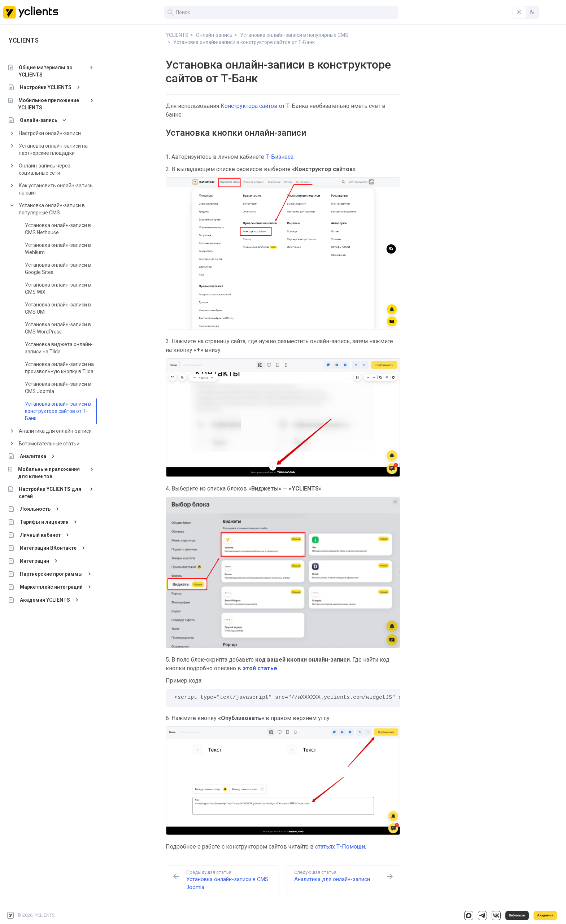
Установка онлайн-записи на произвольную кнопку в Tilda (59, 368)
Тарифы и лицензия (44, 522)
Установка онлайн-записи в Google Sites (58, 269)
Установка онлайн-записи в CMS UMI (58, 308)
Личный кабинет (40, 535)
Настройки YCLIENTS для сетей (50, 493)
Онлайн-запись (39, 120)
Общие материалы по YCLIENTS (46, 71)
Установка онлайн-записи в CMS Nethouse (58, 229)
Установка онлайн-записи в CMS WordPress (58, 328)
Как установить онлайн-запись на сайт (56, 189)
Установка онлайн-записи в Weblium (58, 249)
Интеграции (34, 561)
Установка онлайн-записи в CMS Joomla (58, 388)
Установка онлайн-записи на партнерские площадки (53, 149)
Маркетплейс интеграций (51, 587)
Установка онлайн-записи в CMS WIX (58, 288)
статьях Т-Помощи (340, 847)
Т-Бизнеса (280, 157)
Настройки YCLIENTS (46, 87)
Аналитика (33, 456)
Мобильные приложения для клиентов (49, 473)
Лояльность (35, 509)
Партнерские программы (51, 574)
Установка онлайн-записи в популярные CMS (52, 209)
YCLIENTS (24, 40)
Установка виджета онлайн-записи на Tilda (59, 348)
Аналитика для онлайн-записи (55, 431)
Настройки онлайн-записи (50, 133)
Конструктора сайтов (249, 106)
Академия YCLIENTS (45, 600)
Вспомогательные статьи (49, 444)
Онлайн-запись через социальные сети (45, 169)
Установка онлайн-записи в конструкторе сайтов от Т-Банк (58, 411)
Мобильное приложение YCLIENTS (49, 104)
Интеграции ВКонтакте (48, 548)
